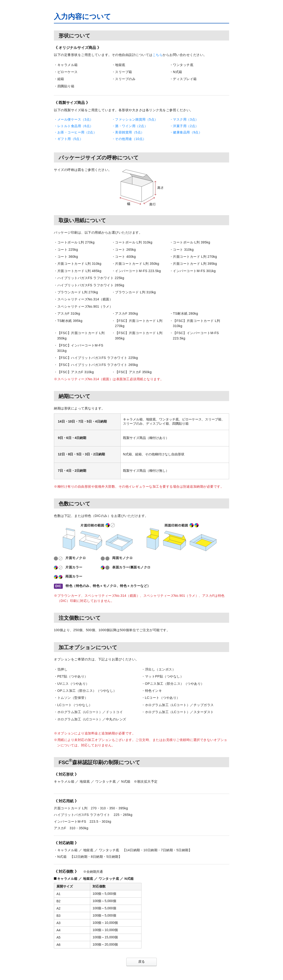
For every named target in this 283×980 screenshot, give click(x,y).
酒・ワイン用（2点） (131, 126)
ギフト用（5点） (70, 139)
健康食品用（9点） (187, 132)
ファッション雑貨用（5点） (136, 119)
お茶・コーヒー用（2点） (77, 132)
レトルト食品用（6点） (75, 126)
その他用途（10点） (131, 139)
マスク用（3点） (186, 119)
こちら (158, 55)
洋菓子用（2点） (186, 126)
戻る (141, 962)
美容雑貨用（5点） (130, 132)
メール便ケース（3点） (75, 119)
